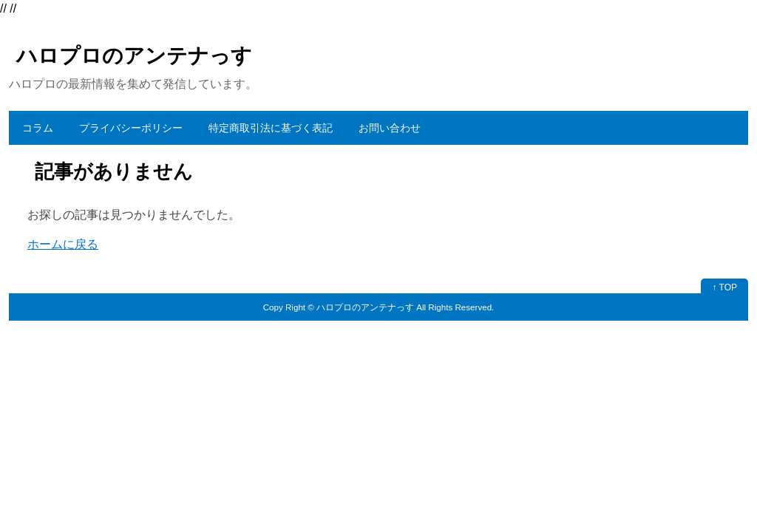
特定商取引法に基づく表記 (271, 128)
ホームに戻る (63, 244)
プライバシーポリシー (131, 128)
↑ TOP (724, 287)
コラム (38, 128)
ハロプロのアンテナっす (134, 56)
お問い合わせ (390, 128)
